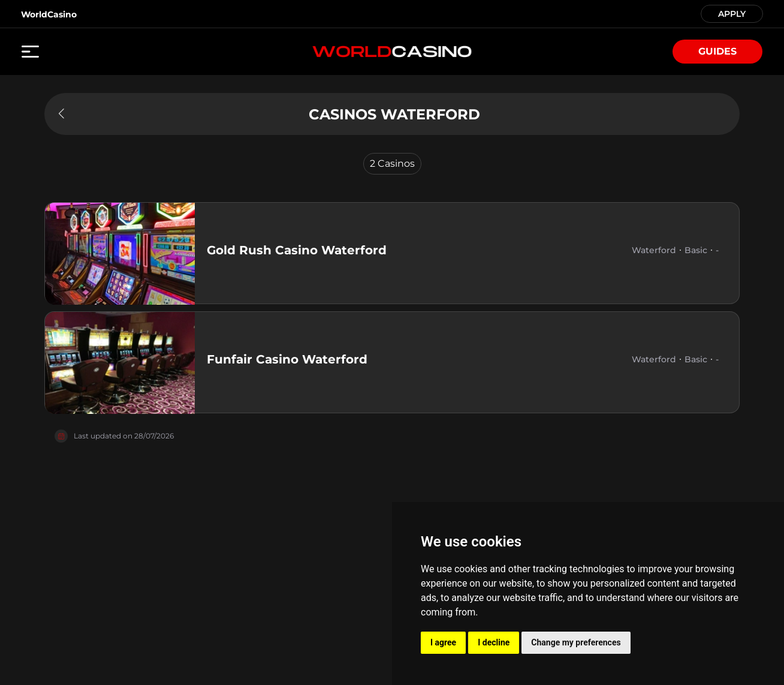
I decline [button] (494, 642)
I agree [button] (443, 642)
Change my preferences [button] (576, 642)
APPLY (732, 13)
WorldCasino (49, 14)
